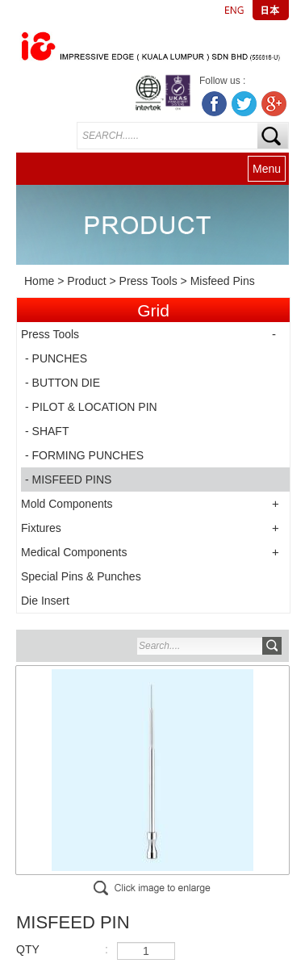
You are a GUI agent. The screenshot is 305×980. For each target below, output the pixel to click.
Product (86, 281)
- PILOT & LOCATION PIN (91, 407)
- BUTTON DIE (63, 383)
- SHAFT (47, 431)
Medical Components (74, 552)
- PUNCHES (56, 358)
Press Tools (148, 281)
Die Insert (45, 601)
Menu (267, 169)
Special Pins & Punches (81, 576)
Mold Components (67, 504)
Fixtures (41, 528)
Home (39, 281)
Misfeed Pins (223, 281)
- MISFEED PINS (68, 480)
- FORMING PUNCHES (84, 455)
